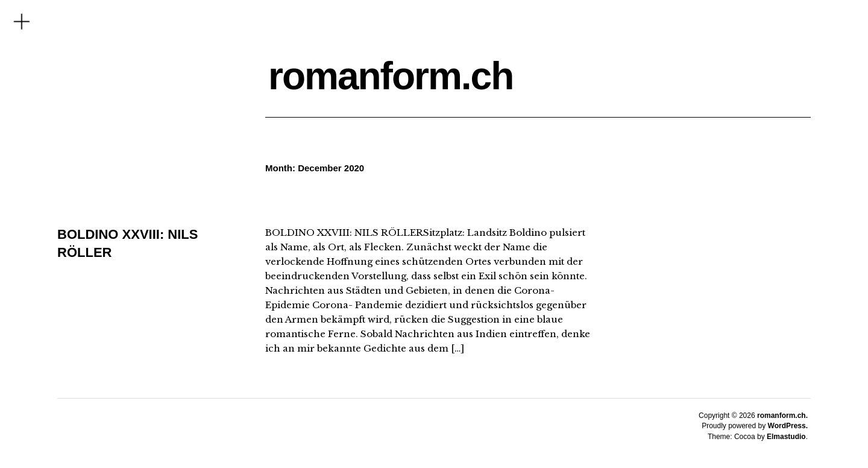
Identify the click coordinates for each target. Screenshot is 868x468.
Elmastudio (786, 437)
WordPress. (788, 426)
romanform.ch (391, 76)
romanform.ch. (782, 416)
